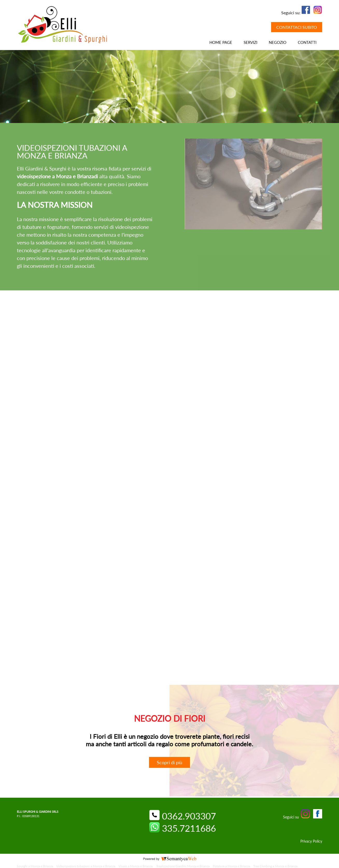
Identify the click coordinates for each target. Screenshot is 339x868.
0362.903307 (183, 816)
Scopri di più (169, 762)
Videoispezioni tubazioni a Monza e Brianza (86, 866)
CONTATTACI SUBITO (297, 27)
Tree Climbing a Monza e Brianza (276, 866)
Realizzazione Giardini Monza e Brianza (183, 866)
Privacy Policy (311, 841)
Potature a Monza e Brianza (231, 866)
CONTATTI (307, 42)
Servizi (250, 42)
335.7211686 (183, 828)
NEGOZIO (278, 42)
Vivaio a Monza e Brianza (136, 866)
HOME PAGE (221, 42)
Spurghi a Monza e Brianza (35, 866)
